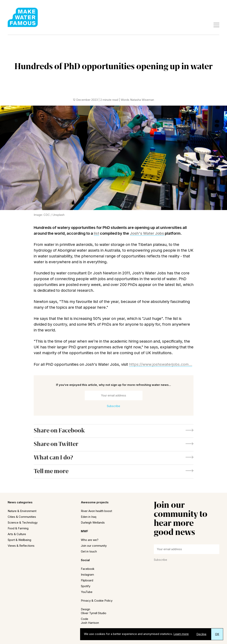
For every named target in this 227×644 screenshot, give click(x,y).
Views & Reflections (21, 546)
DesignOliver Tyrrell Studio (94, 611)
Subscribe (160, 560)
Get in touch (89, 551)
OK (217, 634)
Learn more (181, 634)
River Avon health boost (96, 511)
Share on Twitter (114, 447)
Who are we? (90, 540)
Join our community (94, 546)
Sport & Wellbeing (19, 540)
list (96, 235)
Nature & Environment (22, 511)
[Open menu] (216, 25)
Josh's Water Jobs (147, 235)
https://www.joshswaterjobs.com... (161, 366)
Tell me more (114, 474)
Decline (201, 634)
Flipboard (87, 580)
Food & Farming (18, 528)
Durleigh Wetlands (93, 523)
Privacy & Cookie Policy (97, 601)
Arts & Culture (17, 534)
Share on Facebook (114, 433)
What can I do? (114, 460)
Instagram (87, 575)
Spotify (86, 586)
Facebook (88, 569)
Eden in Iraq (89, 517)
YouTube (87, 592)
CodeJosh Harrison (90, 621)
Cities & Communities (22, 517)
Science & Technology (23, 523)
